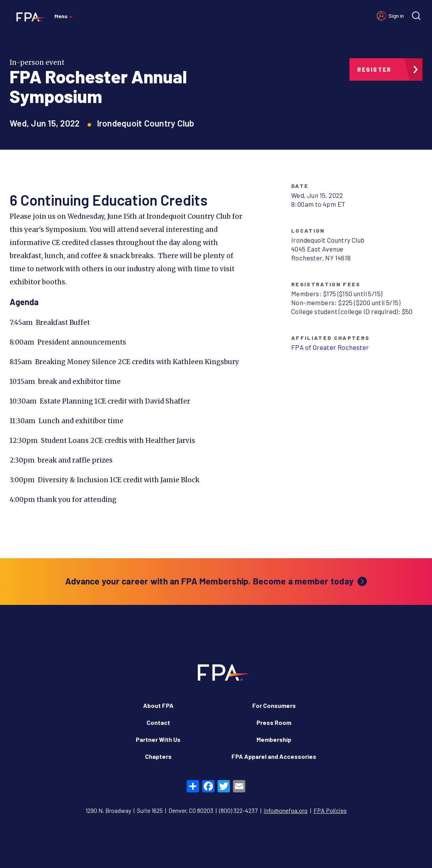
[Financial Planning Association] (28, 17)
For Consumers (274, 705)
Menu (61, 16)
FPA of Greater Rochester (330, 347)
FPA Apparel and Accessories (274, 756)
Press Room (274, 722)
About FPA (158, 705)
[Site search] (416, 16)
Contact (158, 722)
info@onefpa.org (286, 810)
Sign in (396, 16)
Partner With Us (158, 739)
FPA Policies (330, 810)
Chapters (158, 756)
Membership (274, 739)
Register (374, 69)
